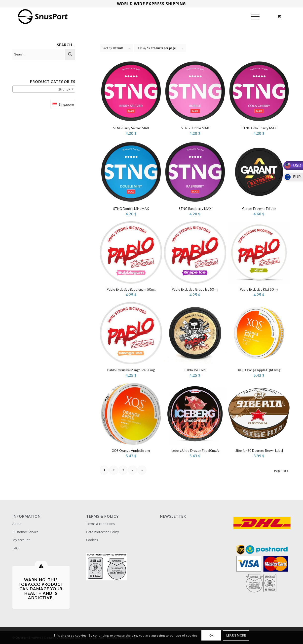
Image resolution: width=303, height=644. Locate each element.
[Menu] (254, 17)
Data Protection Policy (103, 532)
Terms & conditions (100, 524)
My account (21, 540)
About (17, 524)
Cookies (92, 540)
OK (211, 635)
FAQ (16, 548)
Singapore (66, 104)
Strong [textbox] (63, 89)
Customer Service (25, 532)
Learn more (236, 635)
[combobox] (44, 89)
